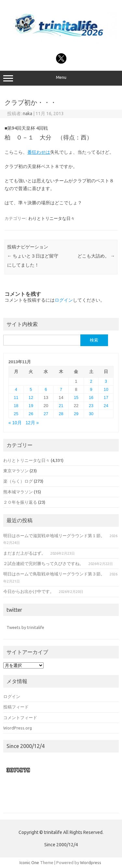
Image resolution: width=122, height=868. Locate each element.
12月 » (32, 423)
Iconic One (29, 862)
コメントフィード (20, 717)
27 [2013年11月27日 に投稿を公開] (46, 414)
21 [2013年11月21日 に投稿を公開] (61, 406)
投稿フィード (16, 707)
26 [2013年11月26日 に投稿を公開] (31, 414)
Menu (61, 78)
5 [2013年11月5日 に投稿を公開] (31, 389)
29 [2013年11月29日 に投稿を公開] (76, 414)
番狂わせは (39, 152)
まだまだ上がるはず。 (24, 553)
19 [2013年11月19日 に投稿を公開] (31, 406)
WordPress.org (18, 728)
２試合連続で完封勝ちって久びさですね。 (43, 563)
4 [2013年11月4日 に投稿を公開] (16, 389)
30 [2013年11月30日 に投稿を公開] (91, 414)
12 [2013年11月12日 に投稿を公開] (31, 398)
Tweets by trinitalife (25, 627)
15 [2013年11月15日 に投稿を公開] (76, 398)
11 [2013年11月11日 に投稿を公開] (16, 398)
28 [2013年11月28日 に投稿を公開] (61, 414)
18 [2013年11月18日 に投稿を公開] (16, 406)
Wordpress (91, 862)
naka (27, 114)
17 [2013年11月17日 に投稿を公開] (106, 398)
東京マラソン (16, 471)
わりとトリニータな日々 (52, 218)
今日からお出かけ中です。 (29, 591)
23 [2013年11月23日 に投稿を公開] (91, 406)
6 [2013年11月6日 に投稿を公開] (46, 389)
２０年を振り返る (20, 502)
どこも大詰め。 (96, 256)
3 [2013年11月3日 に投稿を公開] (106, 381)
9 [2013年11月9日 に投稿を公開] (91, 389)
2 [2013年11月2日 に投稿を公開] (91, 381)
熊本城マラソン (18, 492)
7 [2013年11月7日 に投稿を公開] (61, 389)
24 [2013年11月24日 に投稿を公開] (106, 406)
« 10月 (15, 423)
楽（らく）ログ (18, 481)
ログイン (64, 300)
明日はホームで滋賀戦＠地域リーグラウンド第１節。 (54, 536)
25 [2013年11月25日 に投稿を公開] (16, 414)
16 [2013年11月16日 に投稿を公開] (91, 398)
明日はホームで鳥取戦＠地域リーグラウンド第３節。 (54, 574)
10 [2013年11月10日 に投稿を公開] (106, 389)
